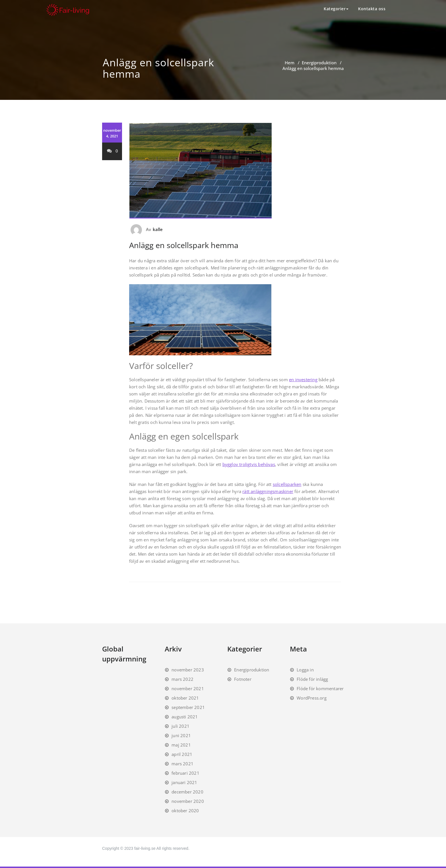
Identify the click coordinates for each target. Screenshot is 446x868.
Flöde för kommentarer (320, 688)
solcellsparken (287, 484)
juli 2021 (180, 726)
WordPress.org (312, 698)
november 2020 (188, 801)
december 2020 (187, 792)
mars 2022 (182, 679)
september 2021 (188, 707)
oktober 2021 (185, 698)
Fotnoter (243, 679)
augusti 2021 (185, 717)
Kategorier (336, 9)
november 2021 (188, 688)
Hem (290, 63)
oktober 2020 (185, 811)
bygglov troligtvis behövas (249, 464)
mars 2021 (182, 764)
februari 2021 (185, 773)
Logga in (305, 670)
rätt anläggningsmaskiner (268, 491)
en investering (303, 380)
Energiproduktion (319, 63)
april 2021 (182, 754)
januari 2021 (184, 782)
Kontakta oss (372, 9)
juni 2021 (181, 735)
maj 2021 (181, 745)
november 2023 (188, 670)
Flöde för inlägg (312, 679)
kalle (158, 229)
